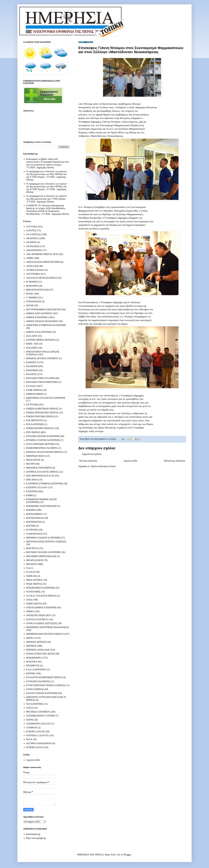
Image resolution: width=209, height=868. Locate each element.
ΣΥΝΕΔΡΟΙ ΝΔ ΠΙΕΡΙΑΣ (38, 681)
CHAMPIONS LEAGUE (38, 724)
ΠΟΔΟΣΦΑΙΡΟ (34, 658)
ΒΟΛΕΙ (30, 294)
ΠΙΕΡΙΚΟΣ (31, 646)
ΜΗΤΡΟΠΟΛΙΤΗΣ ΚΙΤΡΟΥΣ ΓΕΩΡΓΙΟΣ (46, 542)
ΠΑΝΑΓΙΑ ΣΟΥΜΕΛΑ (37, 619)
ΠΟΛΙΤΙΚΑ (32, 662)
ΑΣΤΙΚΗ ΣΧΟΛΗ (35, 270)
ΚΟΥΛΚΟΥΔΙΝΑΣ (35, 518)
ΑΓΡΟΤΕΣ (31, 230)
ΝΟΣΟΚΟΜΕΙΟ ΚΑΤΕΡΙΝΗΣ (40, 588)
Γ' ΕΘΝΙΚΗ (32, 298)
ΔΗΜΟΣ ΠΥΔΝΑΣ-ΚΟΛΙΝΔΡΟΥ (42, 321)
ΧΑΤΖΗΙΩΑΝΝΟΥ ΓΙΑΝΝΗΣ (41, 716)
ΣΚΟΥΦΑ (31, 673)
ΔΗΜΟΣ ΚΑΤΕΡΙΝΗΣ (37, 317)
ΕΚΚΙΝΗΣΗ (32, 370)
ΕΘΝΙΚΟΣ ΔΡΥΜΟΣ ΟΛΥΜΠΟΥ (42, 358)
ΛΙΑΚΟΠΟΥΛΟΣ (34, 534)
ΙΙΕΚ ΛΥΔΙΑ (32, 480)
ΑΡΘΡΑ (30, 258)
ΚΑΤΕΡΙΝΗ (32, 491)
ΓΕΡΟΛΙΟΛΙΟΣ (34, 301)
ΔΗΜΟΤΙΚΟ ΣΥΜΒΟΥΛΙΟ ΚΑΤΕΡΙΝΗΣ (46, 325)
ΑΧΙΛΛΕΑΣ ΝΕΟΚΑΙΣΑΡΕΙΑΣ (42, 278)
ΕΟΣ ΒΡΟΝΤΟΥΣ (35, 420)
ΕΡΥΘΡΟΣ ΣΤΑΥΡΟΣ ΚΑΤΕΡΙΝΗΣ (43, 440)
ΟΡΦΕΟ (30, 611)
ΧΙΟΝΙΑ (30, 720)
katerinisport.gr (33, 834)
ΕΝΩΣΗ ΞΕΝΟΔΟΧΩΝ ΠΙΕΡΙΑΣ (42, 413)
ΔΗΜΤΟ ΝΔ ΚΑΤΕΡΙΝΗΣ (39, 332)
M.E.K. (30, 739)
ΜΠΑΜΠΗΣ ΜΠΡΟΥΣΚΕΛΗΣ (41, 556)
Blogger (128, 855)
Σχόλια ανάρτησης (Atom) (103, 466)
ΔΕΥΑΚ (30, 305)
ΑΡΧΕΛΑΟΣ (32, 266)
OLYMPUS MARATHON (38, 743)
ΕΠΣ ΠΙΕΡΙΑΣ (33, 432)
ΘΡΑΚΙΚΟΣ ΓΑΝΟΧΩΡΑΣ (39, 468)
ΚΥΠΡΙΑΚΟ (32, 530)
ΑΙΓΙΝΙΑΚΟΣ (33, 246)
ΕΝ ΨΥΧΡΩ (32, 405)
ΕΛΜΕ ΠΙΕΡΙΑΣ (34, 390)
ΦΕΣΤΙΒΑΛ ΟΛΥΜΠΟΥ (38, 712)
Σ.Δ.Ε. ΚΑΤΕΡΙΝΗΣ (36, 669)
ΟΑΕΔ (29, 600)
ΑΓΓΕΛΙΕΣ (32, 227)
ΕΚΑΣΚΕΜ (32, 366)
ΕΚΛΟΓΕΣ (31, 374)
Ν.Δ (28, 568)
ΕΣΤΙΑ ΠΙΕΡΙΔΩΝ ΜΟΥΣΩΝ (40, 444)
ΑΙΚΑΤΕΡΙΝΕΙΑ (34, 250)
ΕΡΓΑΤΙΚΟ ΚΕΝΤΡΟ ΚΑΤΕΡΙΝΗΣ (43, 436)
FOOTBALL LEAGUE (37, 735)
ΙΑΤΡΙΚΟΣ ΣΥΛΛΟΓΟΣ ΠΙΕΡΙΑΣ (42, 472)
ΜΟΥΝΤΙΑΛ (32, 548)
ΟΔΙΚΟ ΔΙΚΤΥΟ (34, 604)
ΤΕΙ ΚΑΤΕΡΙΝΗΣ (35, 704)
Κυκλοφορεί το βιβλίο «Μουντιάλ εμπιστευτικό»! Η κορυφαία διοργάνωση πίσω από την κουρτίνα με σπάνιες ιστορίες (48, 162)
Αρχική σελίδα (130, 461)
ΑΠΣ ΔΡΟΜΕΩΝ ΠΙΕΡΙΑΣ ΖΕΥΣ (42, 254)
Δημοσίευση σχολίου (92, 454)
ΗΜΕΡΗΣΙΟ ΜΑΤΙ (35, 456)
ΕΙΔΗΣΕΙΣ (31, 362)
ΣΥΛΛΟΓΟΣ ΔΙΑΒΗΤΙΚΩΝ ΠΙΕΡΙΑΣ (44, 677)
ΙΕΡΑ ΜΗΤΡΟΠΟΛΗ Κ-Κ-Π (40, 476)
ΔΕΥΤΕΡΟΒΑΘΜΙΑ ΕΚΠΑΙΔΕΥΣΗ (44, 309)
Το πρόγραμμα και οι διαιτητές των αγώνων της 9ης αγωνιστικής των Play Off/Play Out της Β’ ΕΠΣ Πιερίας (47, 186)
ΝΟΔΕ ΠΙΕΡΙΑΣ (34, 584)
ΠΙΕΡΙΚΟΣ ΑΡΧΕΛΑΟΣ (38, 650)
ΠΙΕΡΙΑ (30, 638)
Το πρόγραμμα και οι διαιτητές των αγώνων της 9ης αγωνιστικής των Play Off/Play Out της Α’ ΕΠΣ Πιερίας (47, 174)
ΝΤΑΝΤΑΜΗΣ (33, 592)
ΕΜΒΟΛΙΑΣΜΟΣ (35, 394)
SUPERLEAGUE (34, 747)
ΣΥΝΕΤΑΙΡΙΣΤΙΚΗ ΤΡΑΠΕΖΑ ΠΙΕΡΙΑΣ (46, 685)
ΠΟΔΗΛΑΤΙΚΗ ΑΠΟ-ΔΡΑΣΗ (40, 654)
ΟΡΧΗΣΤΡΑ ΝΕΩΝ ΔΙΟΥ (39, 615)
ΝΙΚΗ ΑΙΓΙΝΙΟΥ (34, 580)
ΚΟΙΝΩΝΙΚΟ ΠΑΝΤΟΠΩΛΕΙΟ (41, 506)
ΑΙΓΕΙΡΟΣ (31, 242)
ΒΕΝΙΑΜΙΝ (32, 286)
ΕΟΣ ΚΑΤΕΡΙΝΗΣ (35, 424)
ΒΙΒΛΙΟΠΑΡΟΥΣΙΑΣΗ (38, 290)
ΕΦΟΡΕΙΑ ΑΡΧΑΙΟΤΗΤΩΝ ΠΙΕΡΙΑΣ (44, 452)
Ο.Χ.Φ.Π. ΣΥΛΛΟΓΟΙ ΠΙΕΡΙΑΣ (41, 596)
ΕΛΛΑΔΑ (31, 386)
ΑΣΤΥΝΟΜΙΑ (33, 274)
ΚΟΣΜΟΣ (31, 510)
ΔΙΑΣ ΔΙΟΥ (32, 336)
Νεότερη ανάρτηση (88, 461)
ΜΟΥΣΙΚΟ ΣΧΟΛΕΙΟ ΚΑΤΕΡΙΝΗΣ (43, 552)
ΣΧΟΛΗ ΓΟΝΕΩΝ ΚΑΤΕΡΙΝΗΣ (42, 693)
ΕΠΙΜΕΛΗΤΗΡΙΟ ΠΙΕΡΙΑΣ (40, 428)
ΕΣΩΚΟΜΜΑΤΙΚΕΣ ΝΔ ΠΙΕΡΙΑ (42, 448)
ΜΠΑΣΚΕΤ (32, 564)
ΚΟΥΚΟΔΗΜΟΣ (34, 514)
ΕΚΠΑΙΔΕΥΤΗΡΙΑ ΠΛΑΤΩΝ (40, 378)
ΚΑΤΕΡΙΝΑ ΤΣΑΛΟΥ (37, 487)
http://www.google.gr (36, 838)
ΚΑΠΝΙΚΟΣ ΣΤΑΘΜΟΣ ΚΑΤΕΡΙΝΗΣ (45, 484)
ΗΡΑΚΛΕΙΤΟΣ (33, 460)
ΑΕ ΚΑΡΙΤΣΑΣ (34, 234)
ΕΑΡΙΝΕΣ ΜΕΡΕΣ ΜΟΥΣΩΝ (40, 340)
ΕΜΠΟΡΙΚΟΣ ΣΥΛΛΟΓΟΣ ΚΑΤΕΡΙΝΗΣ (46, 398)
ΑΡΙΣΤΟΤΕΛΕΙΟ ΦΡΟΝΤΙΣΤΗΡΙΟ (43, 262)
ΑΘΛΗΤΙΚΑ (32, 238)
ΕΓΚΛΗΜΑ (32, 348)
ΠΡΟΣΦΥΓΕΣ (33, 666)
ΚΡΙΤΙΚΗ (31, 526)
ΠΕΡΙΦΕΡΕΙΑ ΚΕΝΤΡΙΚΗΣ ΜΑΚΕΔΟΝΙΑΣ (48, 627)
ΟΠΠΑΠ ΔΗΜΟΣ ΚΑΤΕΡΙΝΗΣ (41, 607)
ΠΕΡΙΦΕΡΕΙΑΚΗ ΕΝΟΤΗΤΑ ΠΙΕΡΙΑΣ (45, 634)
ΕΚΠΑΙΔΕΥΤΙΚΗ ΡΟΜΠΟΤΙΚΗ (42, 382)
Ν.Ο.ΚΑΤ (31, 572)
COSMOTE (32, 728)
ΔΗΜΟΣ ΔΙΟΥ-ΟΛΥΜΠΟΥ (39, 313)
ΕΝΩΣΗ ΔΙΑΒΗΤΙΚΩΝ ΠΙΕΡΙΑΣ (42, 409)
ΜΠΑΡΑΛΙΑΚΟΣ (35, 560)
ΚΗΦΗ (29, 495)
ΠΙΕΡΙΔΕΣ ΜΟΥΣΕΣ (36, 642)
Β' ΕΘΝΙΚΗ (32, 282)
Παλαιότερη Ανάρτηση (174, 461)
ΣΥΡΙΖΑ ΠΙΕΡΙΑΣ (35, 689)
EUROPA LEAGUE (36, 731)
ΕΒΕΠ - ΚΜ (32, 344)
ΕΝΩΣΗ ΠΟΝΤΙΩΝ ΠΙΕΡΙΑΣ (40, 416)
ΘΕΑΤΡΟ (31, 464)
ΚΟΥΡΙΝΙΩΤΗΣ (34, 522)
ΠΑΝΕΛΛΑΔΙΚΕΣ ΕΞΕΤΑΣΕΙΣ (42, 623)
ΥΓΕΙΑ (30, 708)
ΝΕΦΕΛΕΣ (31, 576)
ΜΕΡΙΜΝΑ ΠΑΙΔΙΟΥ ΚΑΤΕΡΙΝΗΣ (43, 538)
